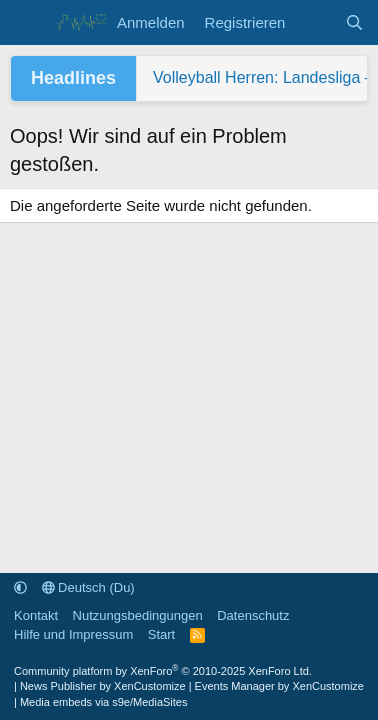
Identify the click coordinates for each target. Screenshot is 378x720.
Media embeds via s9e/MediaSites (104, 702)
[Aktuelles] (314, 22)
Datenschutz (253, 615)
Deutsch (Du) (88, 587)
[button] (20, 587)
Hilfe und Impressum (73, 634)
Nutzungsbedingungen (138, 615)
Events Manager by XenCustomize (279, 686)
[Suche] (354, 22)
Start (161, 634)
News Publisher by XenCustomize (103, 686)
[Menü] (27, 23)
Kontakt (36, 615)
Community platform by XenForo (163, 671)
